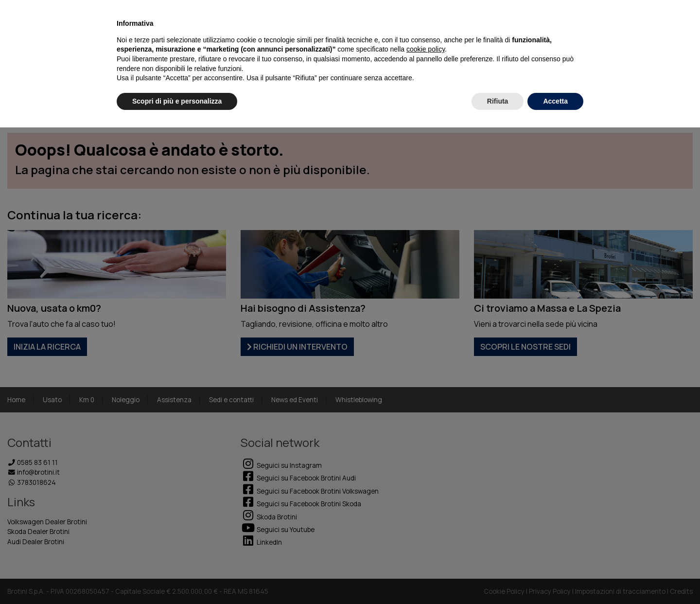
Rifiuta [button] (498, 101)
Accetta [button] (555, 101)
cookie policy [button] (426, 49)
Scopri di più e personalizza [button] (177, 101)
